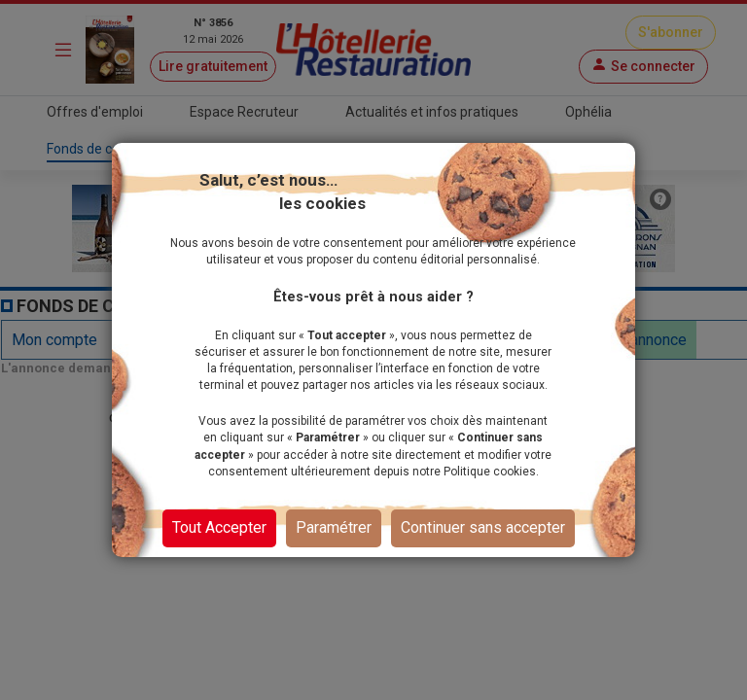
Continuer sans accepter (483, 527)
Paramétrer (334, 527)
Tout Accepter (219, 527)
